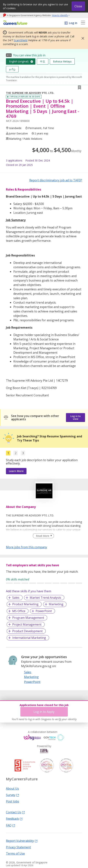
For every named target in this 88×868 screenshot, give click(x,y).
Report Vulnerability (22, 841)
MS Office (19, 611)
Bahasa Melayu (62, 61)
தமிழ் (12, 69)
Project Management (27, 624)
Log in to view (75, 417)
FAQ (11, 825)
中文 (43, 61)
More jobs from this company (26, 547)
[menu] (83, 23)
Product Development (27, 631)
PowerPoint (44, 611)
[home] (15, 23)
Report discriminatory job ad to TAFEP (56, 180)
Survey (13, 795)
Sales (16, 598)
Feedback (14, 818)
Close (78, 6)
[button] (82, 38)
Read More (43, 536)
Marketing (56, 604)
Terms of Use (15, 853)
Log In (73, 23)
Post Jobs (13, 801)
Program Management (28, 618)
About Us (12, 788)
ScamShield (21, 40)
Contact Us (15, 812)
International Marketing (29, 638)
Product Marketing (25, 604)
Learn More (16, 471)
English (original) (19, 61)
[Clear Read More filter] (43, 536)
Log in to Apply (44, 712)
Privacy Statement (18, 847)
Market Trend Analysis (45, 598)
